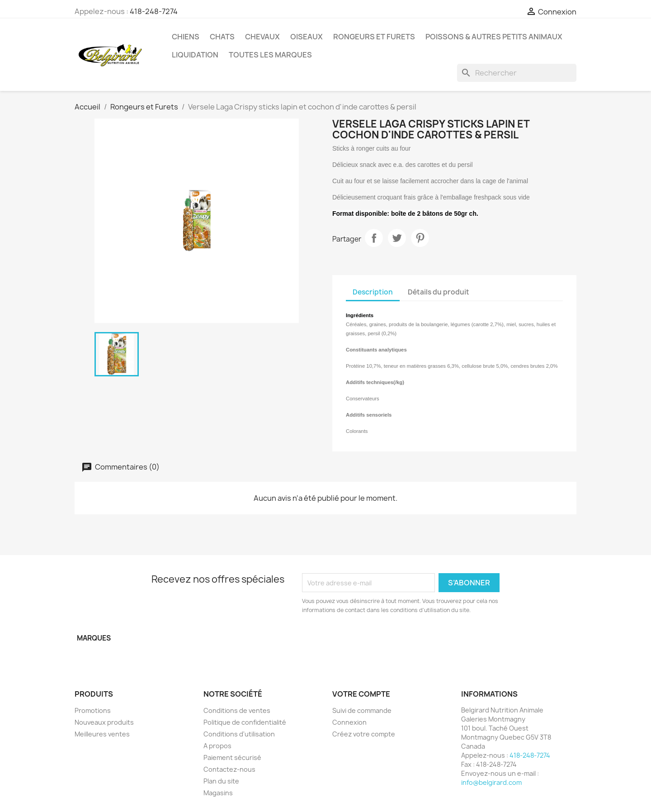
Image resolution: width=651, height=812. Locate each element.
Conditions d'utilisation (239, 734)
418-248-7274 (154, 11)
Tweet (397, 238)
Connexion (349, 722)
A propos (217, 746)
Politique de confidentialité (245, 722)
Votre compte (361, 694)
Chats (222, 37)
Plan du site (221, 781)
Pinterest (420, 238)
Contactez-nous (229, 769)
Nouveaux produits (104, 722)
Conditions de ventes (237, 710)
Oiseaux (307, 37)
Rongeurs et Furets (374, 37)
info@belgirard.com (491, 782)
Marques (94, 638)
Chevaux (262, 37)
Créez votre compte (364, 734)
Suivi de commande (362, 710)
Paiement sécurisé (232, 757)
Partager (374, 238)
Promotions (93, 710)
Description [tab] (373, 292)
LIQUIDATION (195, 55)
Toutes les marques (270, 55)
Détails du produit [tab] (439, 292)
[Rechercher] (517, 73)
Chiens (186, 37)
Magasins (218, 793)
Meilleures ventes (102, 734)
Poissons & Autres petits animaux (494, 37)
